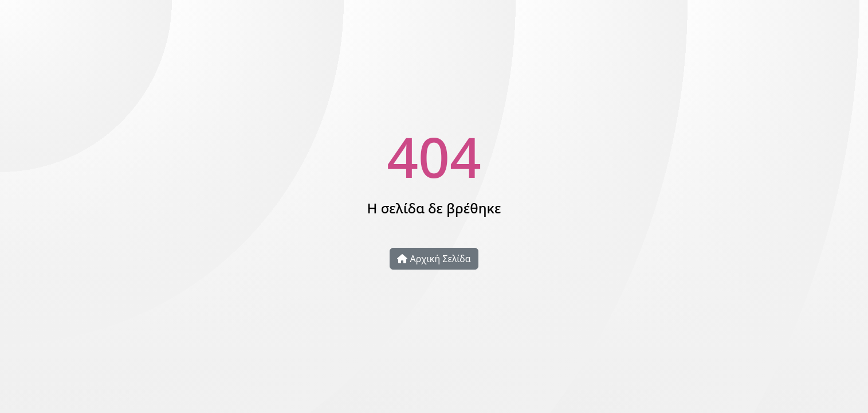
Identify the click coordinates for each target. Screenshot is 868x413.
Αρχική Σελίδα (434, 259)
